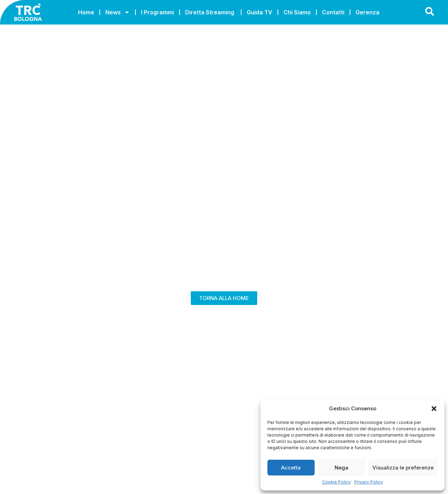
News (118, 12)
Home (86, 12)
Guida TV (260, 12)
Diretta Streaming (210, 12)
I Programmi (157, 12)
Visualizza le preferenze (403, 468)
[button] (434, 409)
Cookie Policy (336, 482)
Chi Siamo (297, 12)
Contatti (333, 12)
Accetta (291, 468)
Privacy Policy (369, 482)
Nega (341, 468)
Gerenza (367, 12)
